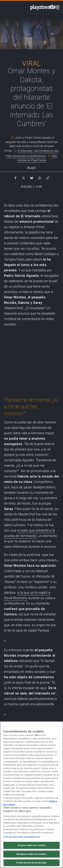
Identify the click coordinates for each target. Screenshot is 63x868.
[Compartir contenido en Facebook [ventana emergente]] (15, 177)
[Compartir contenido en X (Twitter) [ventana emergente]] (24, 177)
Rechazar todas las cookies (31, 854)
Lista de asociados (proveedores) (22, 837)
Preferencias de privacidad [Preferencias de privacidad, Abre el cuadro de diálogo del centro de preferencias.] (32, 863)
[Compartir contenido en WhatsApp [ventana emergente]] (40, 177)
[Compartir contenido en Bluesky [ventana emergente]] (32, 177)
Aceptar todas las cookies (32, 845)
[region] (32, 795)
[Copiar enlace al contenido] (48, 177)
